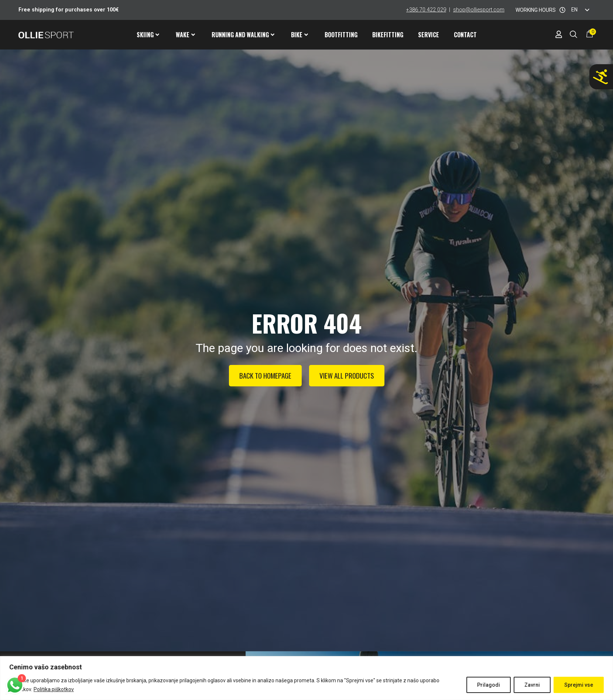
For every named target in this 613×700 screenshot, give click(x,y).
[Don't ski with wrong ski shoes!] (600, 77)
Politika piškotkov (54, 689)
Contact (465, 35)
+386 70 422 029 (426, 10)
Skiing (148, 35)
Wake (185, 35)
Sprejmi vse (579, 685)
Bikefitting (388, 35)
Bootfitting (341, 35)
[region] (306, 678)
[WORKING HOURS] (562, 10)
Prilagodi (489, 685)
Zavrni (532, 685)
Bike (299, 35)
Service (429, 35)
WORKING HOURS (536, 10)
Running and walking (243, 35)
